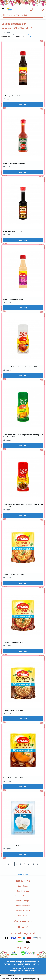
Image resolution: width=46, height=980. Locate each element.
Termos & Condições (23, 901)
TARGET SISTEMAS (29, 968)
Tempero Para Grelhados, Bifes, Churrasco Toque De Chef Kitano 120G (23, 506)
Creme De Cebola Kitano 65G (13, 778)
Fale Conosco (23, 915)
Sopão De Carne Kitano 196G (13, 642)
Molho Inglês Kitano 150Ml (12, 96)
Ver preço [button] (23, 104)
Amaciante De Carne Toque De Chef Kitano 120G (20, 367)
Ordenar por (6, 37)
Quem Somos (23, 886)
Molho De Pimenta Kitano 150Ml (14, 163)
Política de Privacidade (23, 896)
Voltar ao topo (23, 874)
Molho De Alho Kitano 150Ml (13, 299)
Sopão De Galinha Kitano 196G (13, 575)
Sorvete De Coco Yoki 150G (12, 846)
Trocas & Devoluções (23, 910)
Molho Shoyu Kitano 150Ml (12, 231)
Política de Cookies (23, 905)
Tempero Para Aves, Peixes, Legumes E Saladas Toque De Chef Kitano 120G (23, 436)
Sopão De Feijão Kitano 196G (13, 710)
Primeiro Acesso (23, 891)
